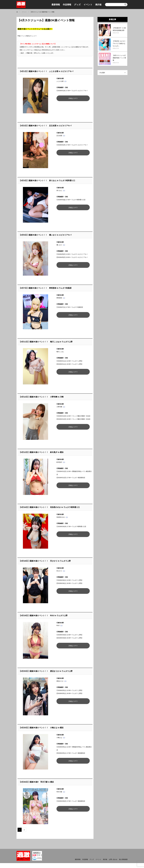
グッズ (77, 5)
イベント (88, 5)
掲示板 (98, 5)
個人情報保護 (123, 859)
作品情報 (67, 5)
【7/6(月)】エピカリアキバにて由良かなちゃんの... (119, 43)
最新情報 (56, 5)
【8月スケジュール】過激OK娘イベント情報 (119, 58)
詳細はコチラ (73, 98)
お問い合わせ (113, 859)
